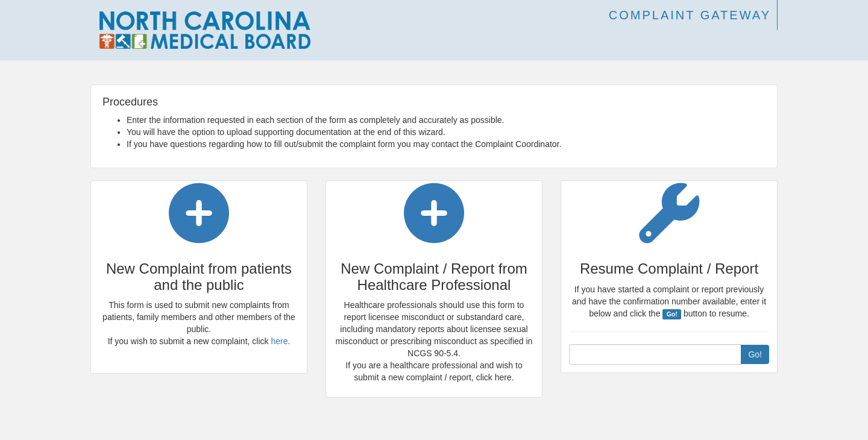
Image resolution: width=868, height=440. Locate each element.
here (279, 341)
